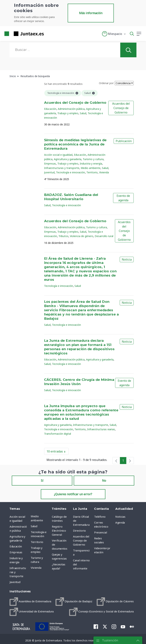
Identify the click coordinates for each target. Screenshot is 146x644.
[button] (114, 34)
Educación (50, 109)
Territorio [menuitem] (37, 542)
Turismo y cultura (93, 159)
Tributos (63, 236)
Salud (83, 113)
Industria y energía (91, 164)
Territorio (92, 172)
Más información (91, 13)
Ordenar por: (106, 83)
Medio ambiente (91, 168)
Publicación (124, 141)
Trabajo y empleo (68, 113)
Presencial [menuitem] (101, 532)
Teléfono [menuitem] (100, 517)
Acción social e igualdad (58, 155)
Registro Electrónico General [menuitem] (59, 531)
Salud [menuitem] (34, 526)
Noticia (127, 259)
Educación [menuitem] (16, 546)
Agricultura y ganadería (68, 159)
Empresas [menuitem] (16, 552)
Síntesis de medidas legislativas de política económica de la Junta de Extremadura (75, 145)
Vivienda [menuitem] (36, 568)
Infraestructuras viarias (101, 429)
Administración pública (71, 109)
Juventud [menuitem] (15, 582)
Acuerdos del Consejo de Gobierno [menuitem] (81, 540)
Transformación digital (58, 434)
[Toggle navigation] (49, 34)
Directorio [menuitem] (79, 531)
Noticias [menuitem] (120, 517)
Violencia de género (82, 236)
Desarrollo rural (104, 236)
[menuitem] (30, 602)
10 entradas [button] (58, 452)
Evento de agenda (123, 198)
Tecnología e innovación (71, 172)
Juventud (49, 172)
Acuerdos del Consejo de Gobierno (75, 103)
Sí (42, 481)
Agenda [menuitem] (120, 522)
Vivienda (104, 172)
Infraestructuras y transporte (62, 168)
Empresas (50, 164)
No (104, 481)
